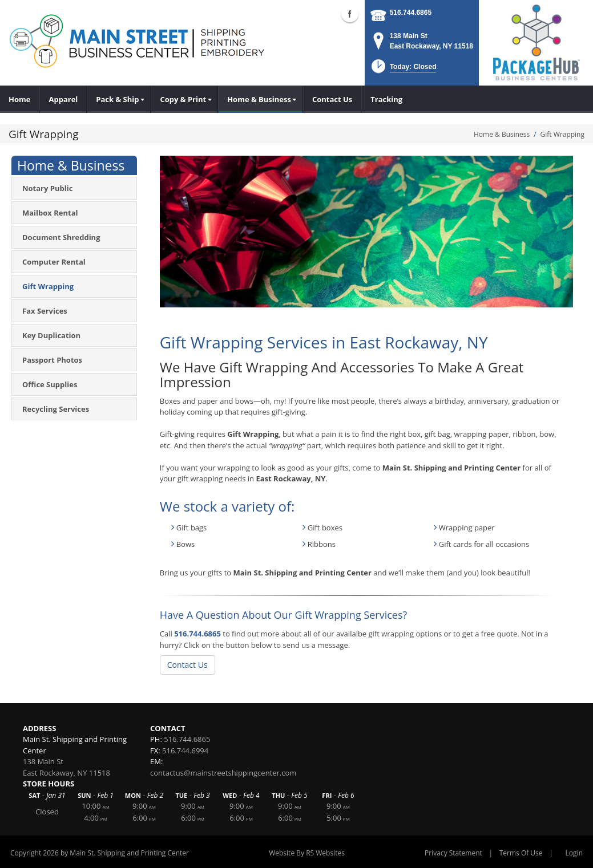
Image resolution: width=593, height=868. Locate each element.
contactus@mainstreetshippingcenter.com (223, 773)
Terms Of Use (521, 853)
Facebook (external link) (350, 14)
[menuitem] (119, 99)
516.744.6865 (411, 13)
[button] (403, 70)
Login (574, 853)
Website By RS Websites (307, 853)
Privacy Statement (453, 853)
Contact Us (187, 665)
